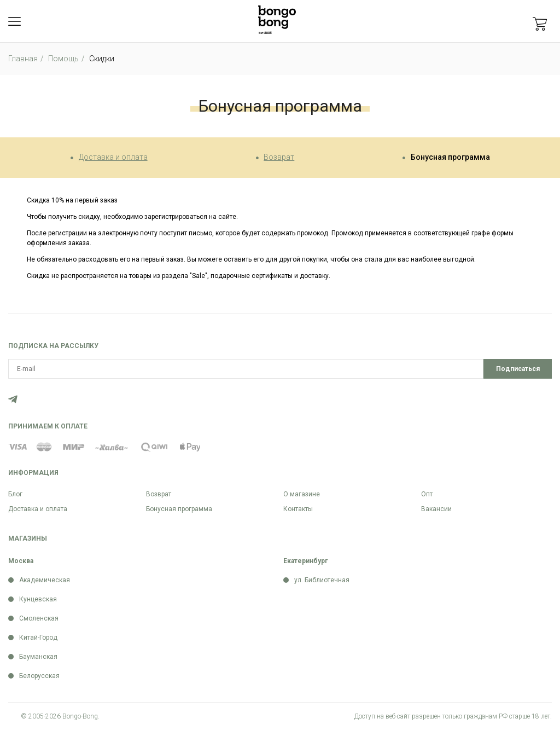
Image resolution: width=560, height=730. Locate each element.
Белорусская (39, 676)
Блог (15, 494)
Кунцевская (38, 599)
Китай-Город (38, 638)
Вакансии (436, 509)
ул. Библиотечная (322, 580)
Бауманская (38, 657)
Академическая (45, 580)
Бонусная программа (450, 157)
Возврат (279, 157)
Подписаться (518, 369)
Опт (427, 494)
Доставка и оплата (113, 157)
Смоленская (39, 618)
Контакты (298, 509)
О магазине (302, 494)
